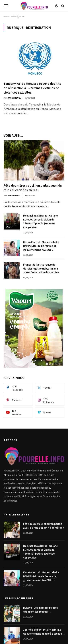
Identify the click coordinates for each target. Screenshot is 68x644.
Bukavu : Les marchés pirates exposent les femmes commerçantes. (41, 612)
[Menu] (6, 6)
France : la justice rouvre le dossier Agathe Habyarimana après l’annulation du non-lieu (41, 268)
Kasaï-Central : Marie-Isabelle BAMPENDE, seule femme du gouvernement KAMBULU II (41, 246)
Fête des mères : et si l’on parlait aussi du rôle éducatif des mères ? (33, 188)
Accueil (7, 16)
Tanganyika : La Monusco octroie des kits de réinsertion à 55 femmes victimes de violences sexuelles (32, 88)
